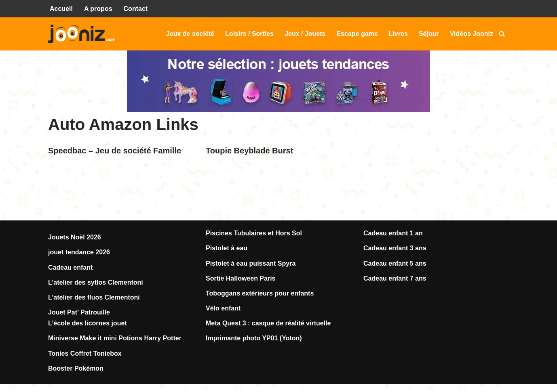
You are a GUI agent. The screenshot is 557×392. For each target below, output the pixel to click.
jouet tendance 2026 (79, 252)
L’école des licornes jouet (88, 323)
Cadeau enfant (70, 267)
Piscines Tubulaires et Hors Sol (254, 233)
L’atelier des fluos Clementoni (94, 297)
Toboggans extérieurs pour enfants (260, 293)
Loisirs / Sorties (249, 34)
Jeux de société (190, 34)
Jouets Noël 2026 (75, 237)
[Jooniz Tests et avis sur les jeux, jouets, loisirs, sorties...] (84, 34)
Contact (136, 9)
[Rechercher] (502, 34)
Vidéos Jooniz (472, 34)
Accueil (61, 9)
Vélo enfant (223, 308)
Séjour (429, 34)
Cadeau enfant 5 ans (395, 263)
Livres (398, 34)
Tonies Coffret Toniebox (85, 353)
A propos (98, 9)
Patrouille (95, 312)
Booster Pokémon (76, 368)
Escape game (357, 34)
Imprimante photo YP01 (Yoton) (254, 338)
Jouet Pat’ (64, 312)
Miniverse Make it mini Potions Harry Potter (115, 338)
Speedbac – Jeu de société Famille (115, 151)
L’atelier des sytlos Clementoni (96, 282)
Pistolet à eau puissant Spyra (251, 263)
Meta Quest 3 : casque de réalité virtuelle (268, 323)
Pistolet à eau (227, 248)
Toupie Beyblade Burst (249, 151)
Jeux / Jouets (305, 34)
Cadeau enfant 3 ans (395, 248)
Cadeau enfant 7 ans (395, 278)
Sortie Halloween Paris (241, 278)
